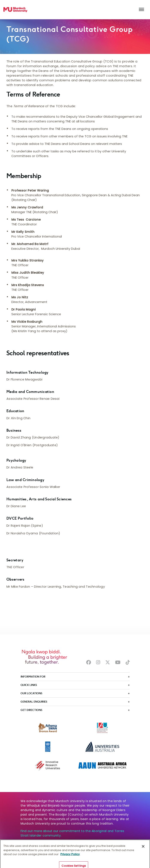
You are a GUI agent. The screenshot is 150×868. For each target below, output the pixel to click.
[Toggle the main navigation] (141, 10)
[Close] (143, 850)
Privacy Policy (70, 858)
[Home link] (15, 10)
